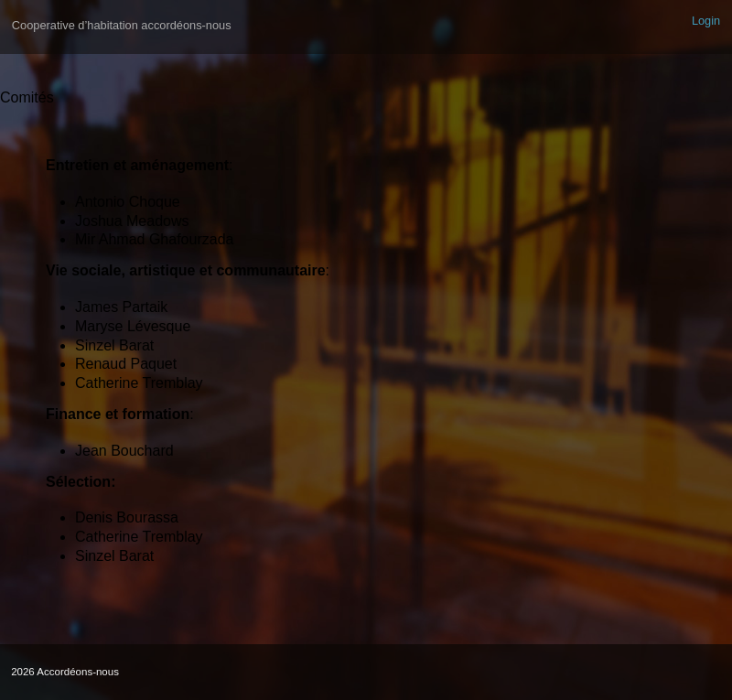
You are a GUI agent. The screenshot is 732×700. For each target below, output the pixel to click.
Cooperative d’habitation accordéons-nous (122, 25)
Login (706, 21)
